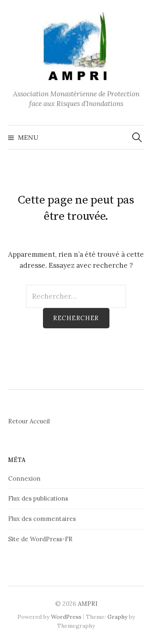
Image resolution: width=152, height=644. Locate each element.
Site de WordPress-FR (40, 539)
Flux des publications (38, 498)
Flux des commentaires (42, 519)
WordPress (66, 617)
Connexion (24, 478)
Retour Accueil (29, 421)
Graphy (117, 617)
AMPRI (88, 604)
